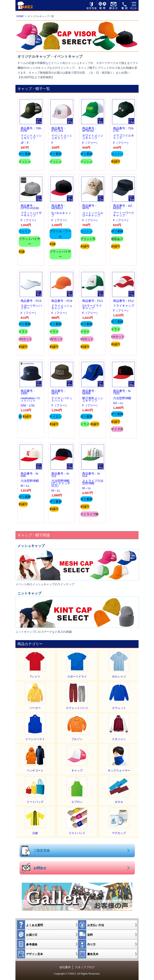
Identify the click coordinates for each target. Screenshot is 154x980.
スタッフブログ (85, 967)
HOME (20, 16)
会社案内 (65, 967)
